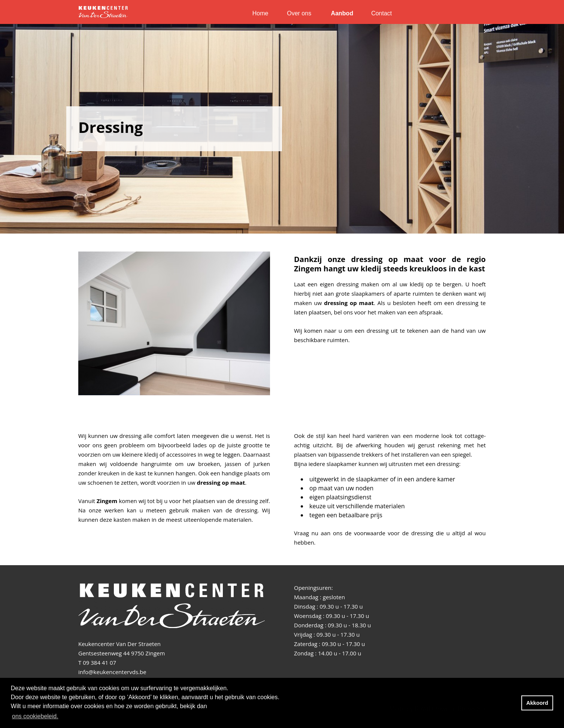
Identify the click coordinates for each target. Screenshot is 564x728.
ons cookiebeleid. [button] (35, 716)
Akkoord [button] (537, 703)
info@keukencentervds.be (112, 672)
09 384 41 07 (99, 662)
